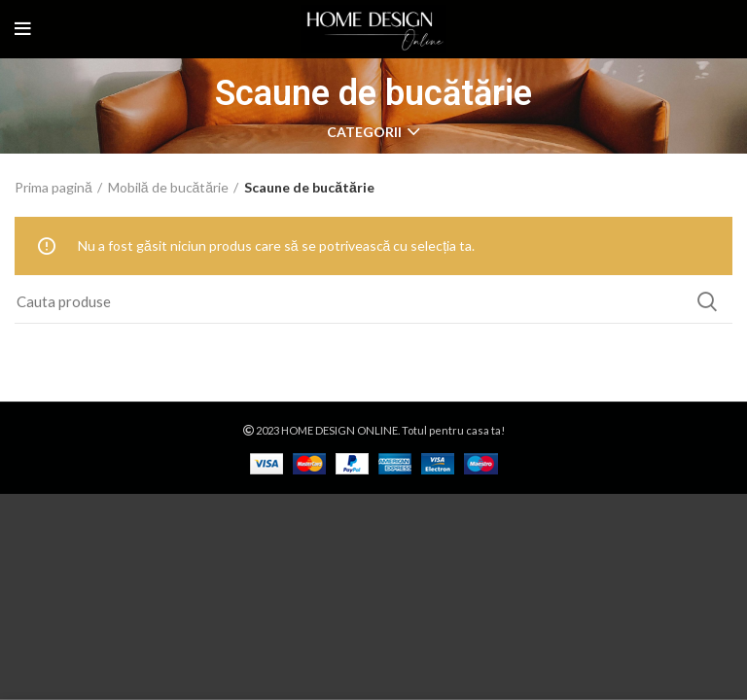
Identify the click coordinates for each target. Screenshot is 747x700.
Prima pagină (53, 187)
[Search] (373, 301)
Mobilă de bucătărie (168, 187)
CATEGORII (364, 132)
